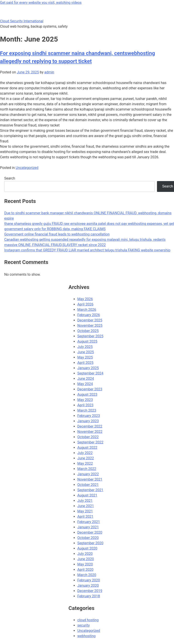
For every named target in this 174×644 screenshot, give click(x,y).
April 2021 (85, 517)
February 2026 (89, 315)
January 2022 (88, 474)
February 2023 (89, 416)
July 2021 (85, 501)
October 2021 (88, 485)
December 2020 (90, 532)
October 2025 (88, 331)
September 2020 (90, 543)
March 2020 (87, 575)
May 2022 (85, 463)
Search (10, 178)
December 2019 (90, 591)
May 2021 (85, 511)
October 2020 (88, 538)
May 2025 (85, 357)
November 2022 (90, 432)
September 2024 (90, 373)
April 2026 (85, 304)
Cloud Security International (22, 21)
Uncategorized (27, 168)
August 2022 (87, 448)
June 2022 (86, 458)
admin (49, 72)
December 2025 (90, 320)
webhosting (87, 636)
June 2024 (86, 379)
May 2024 (85, 384)
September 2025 (90, 336)
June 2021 (86, 506)
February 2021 (89, 522)
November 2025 (90, 326)
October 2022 (88, 437)
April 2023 (85, 405)
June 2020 (86, 559)
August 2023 (87, 395)
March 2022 (87, 469)
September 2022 (90, 442)
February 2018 (89, 596)
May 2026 (85, 299)
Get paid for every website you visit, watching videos (41, 3)
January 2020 (88, 586)
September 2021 (90, 490)
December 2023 (90, 389)
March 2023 (87, 410)
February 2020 (89, 580)
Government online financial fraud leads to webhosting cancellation (57, 234)
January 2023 (88, 421)
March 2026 (87, 310)
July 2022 (85, 453)
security (84, 625)
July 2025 (85, 347)
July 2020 (85, 554)
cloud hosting (88, 620)
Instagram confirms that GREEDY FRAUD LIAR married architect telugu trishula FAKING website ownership (87, 250)
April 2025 (85, 363)
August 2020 (87, 548)
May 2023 (85, 400)
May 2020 (85, 564)
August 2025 (87, 341)
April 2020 (85, 570)
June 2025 (86, 352)
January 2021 (88, 527)
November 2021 (90, 479)
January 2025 (88, 368)
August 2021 (87, 495)
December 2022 (90, 426)
